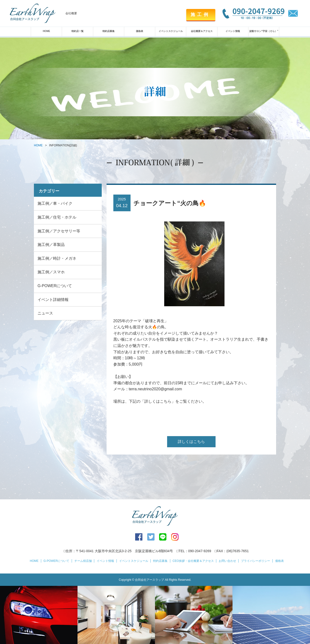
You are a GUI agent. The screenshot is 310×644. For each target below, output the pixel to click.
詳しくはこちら (191, 442)
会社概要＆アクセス (202, 31)
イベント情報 (233, 31)
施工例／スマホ (51, 272)
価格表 (139, 31)
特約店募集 (108, 31)
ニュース (45, 313)
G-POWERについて (55, 286)
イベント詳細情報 (53, 300)
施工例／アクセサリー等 (59, 231)
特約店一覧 (77, 31)
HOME (46, 31)
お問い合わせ (227, 561)
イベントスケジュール (171, 31)
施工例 (200, 15)
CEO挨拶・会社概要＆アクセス (193, 561)
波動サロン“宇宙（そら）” (264, 31)
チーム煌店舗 (83, 561)
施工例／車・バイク (55, 203)
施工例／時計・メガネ (57, 258)
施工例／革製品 (51, 245)
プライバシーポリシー (256, 561)
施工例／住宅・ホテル (57, 217)
